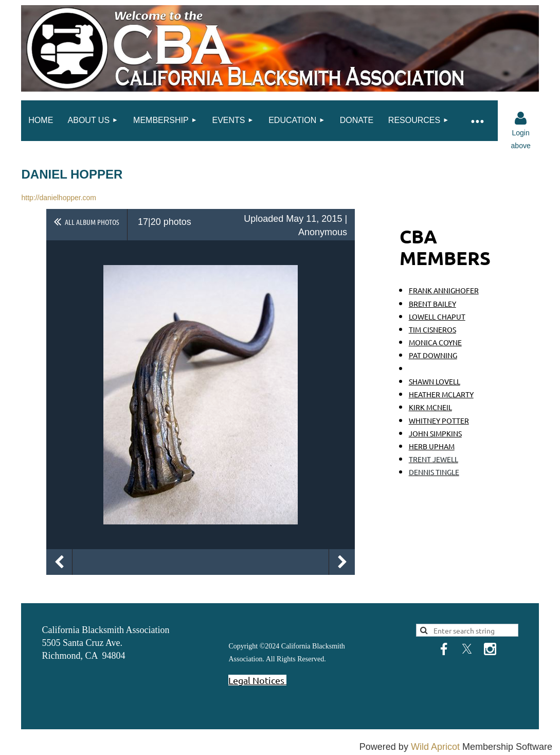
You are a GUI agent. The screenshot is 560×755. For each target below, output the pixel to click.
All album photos (92, 222)
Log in (521, 118)
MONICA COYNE (435, 342)
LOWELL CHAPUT (437, 317)
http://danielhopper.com (59, 198)
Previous (59, 562)
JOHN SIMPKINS (435, 433)
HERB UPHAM (432, 446)
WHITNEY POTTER (439, 420)
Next (342, 562)
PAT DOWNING (433, 355)
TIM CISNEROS (432, 329)
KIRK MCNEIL (430, 407)
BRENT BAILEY (432, 304)
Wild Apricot (435, 747)
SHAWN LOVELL (435, 381)
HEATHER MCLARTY (441, 394)
